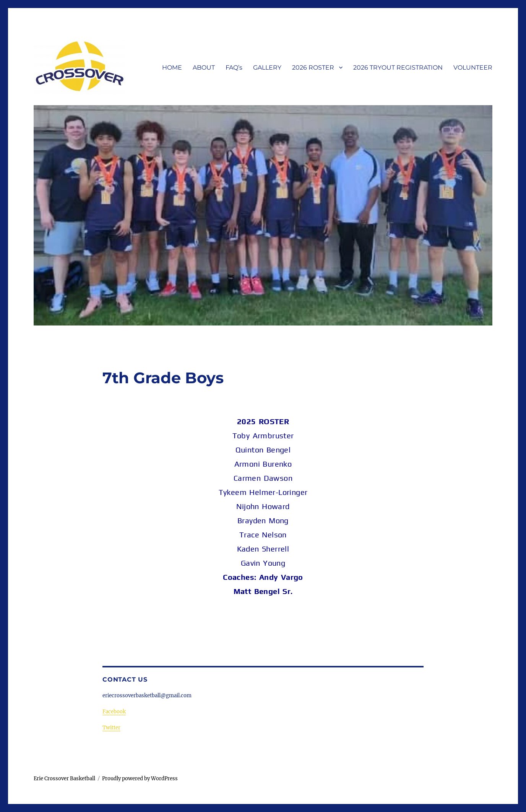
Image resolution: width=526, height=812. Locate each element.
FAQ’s (234, 68)
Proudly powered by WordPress (140, 779)
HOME (172, 68)
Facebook (114, 712)
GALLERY (267, 68)
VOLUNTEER (473, 68)
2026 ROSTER (313, 68)
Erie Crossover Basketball (64, 779)
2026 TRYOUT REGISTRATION (398, 68)
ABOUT (204, 68)
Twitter (111, 728)
